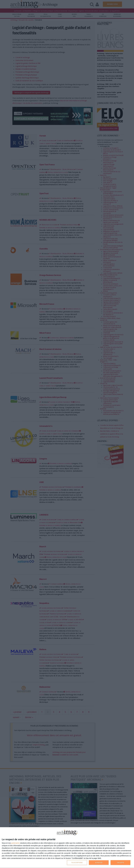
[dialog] (67, 848)
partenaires (16, 843)
